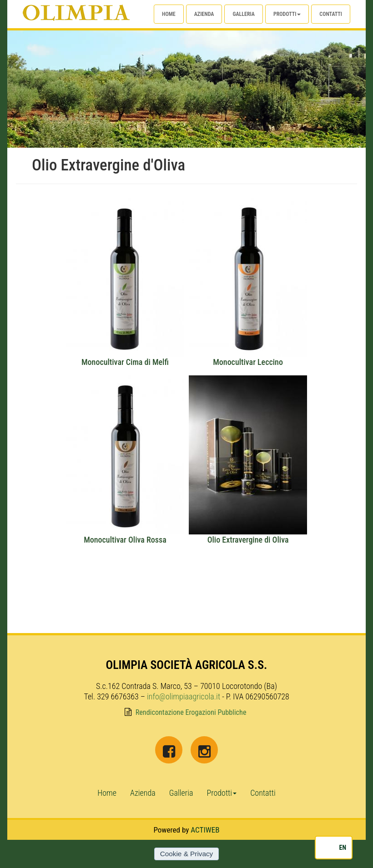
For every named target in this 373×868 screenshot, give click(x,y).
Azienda (204, 14)
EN (343, 848)
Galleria (244, 14)
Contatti (331, 14)
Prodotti (287, 14)
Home (169, 14)
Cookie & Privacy (186, 854)
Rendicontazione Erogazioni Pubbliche (191, 712)
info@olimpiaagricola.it (184, 696)
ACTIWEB (205, 830)
